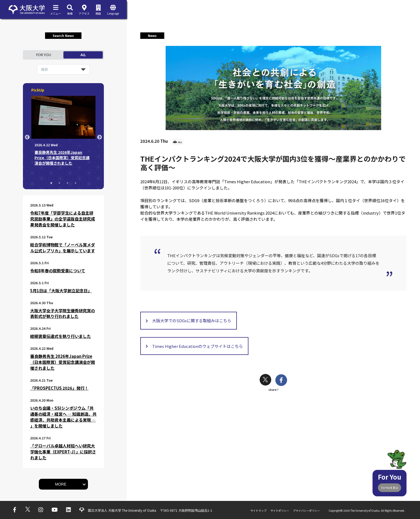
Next (100, 137)
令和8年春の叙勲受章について (58, 271)
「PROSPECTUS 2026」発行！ (59, 388)
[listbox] (63, 69)
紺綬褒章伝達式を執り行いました (61, 336)
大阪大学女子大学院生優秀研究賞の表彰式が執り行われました (63, 313)
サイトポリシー (280, 510)
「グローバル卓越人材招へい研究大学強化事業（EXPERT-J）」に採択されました (63, 452)
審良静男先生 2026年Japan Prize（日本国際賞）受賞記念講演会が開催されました (63, 362)
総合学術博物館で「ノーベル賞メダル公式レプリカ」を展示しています (63, 248)
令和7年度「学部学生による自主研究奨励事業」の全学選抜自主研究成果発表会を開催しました (63, 219)
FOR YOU (44, 55)
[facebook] (281, 381)
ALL (83, 55)
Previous (27, 137)
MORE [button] (61, 484)
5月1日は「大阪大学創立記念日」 (61, 291)
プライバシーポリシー (306, 510)
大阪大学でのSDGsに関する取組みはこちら (192, 320)
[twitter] (265, 380)
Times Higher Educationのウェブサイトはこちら (197, 346)
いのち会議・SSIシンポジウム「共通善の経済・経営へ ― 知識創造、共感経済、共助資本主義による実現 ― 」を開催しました (63, 417)
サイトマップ (258, 510)
